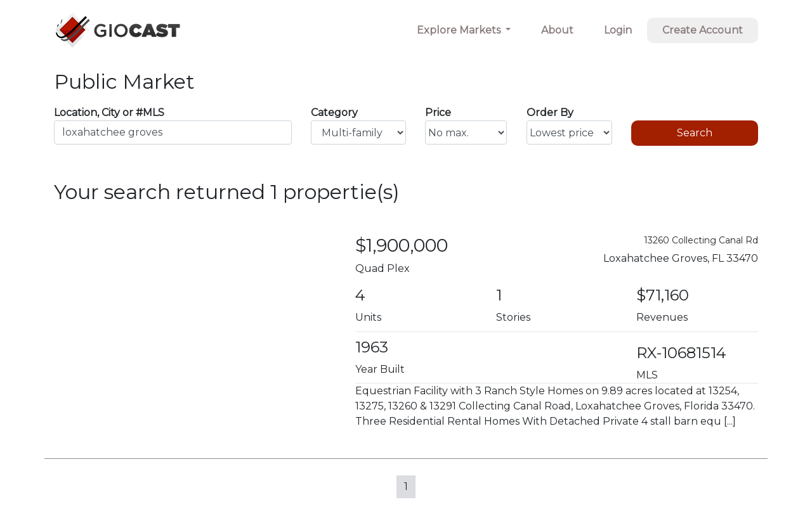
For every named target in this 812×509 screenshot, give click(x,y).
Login (618, 30)
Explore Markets (460, 30)
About (557, 30)
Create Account (703, 30)
